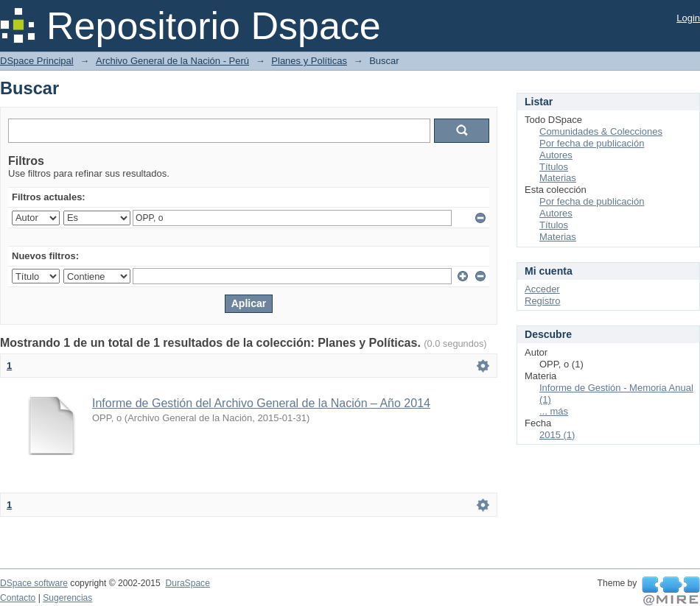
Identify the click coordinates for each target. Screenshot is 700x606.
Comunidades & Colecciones (601, 131)
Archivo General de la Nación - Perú (172, 61)
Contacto (18, 598)
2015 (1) (557, 435)
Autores (556, 155)
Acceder (542, 289)
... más (554, 411)
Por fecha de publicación (592, 143)
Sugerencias (67, 598)
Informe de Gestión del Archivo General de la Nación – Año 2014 (261, 403)
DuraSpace (187, 583)
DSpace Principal (37, 61)
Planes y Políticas (309, 61)
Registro (542, 301)
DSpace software (34, 583)
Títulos (554, 167)
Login (688, 18)
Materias (558, 178)
